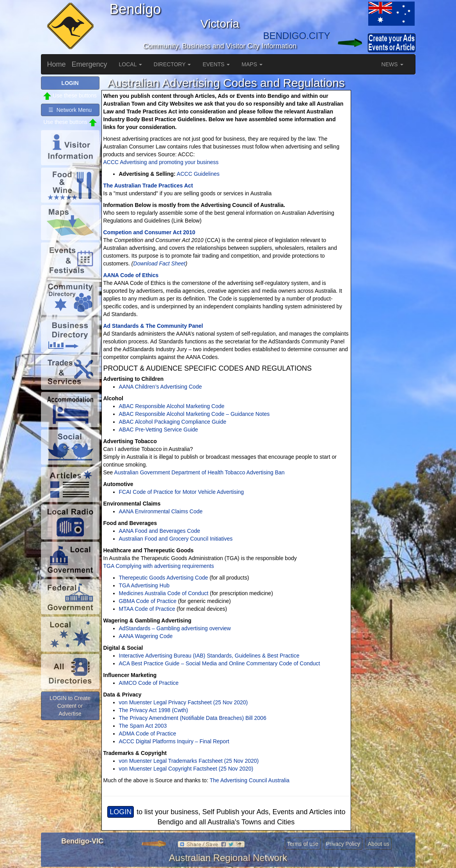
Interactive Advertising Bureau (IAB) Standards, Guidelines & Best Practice (209, 656)
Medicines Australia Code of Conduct (164, 593)
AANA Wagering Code (146, 636)
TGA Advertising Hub (144, 585)
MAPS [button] (252, 64)
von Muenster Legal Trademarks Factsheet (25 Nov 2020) (189, 761)
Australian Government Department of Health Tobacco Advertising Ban (199, 472)
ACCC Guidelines (198, 174)
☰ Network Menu (70, 110)
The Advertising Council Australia (249, 780)
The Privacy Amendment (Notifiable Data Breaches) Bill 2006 (193, 718)
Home (57, 64)
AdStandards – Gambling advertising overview (175, 628)
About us (379, 844)
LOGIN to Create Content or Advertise (70, 706)
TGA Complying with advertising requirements (159, 566)
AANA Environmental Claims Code (161, 511)
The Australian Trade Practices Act (148, 186)
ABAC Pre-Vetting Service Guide (159, 430)
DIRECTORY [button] (172, 64)
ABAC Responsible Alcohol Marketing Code (172, 406)
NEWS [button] (392, 64)
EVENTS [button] (216, 64)
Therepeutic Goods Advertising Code (164, 578)
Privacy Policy (343, 844)
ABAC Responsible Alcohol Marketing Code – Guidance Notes (194, 414)
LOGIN (121, 812)
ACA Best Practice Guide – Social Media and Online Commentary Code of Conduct (220, 663)
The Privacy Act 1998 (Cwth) (153, 710)
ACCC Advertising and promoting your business (161, 162)
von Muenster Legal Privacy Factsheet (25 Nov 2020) (184, 702)
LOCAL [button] (130, 64)
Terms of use (303, 844)
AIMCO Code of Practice (149, 683)
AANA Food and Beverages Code (160, 531)
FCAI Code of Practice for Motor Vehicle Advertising (182, 492)
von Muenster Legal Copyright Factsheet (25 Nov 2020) (186, 769)
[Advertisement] (384, 193)
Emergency (90, 64)
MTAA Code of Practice (147, 609)
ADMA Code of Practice (148, 734)
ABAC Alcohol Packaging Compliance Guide (173, 422)
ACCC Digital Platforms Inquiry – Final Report (174, 741)
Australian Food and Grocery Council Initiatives (176, 539)
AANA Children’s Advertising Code (161, 387)
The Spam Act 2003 (143, 726)
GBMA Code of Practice (148, 601)
